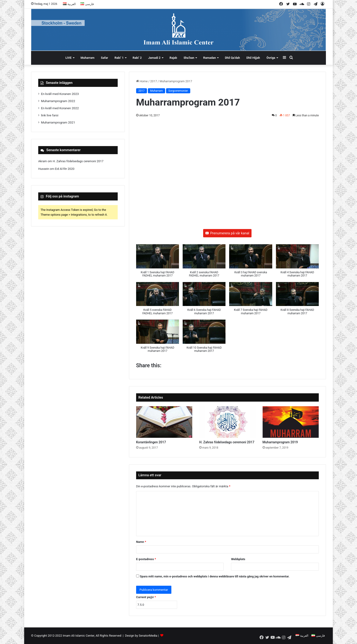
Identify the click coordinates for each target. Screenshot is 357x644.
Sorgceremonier (178, 91)
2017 (154, 81)
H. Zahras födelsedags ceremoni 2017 (227, 442)
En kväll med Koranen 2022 (60, 108)
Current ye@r (146, 597)
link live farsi (50, 115)
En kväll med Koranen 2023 (60, 94)
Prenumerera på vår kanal (227, 233)
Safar (104, 58)
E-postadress (146, 559)
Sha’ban (189, 58)
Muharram (88, 58)
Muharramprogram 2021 (58, 122)
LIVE (69, 58)
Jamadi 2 (154, 58)
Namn (141, 542)
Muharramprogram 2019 (280, 442)
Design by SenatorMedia (141, 636)
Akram (43, 161)
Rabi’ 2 (137, 58)
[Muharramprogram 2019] (291, 422)
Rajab (173, 58)
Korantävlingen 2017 (151, 442)
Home (142, 81)
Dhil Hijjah (253, 58)
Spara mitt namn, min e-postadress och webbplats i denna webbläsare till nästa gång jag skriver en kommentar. (215, 576)
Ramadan (209, 58)
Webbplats (238, 559)
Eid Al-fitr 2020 (65, 169)
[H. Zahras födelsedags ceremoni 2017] (227, 422)
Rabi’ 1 (119, 58)
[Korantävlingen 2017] (164, 422)
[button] (158, 263)
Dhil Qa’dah (232, 58)
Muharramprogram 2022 (58, 101)
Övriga (271, 58)
